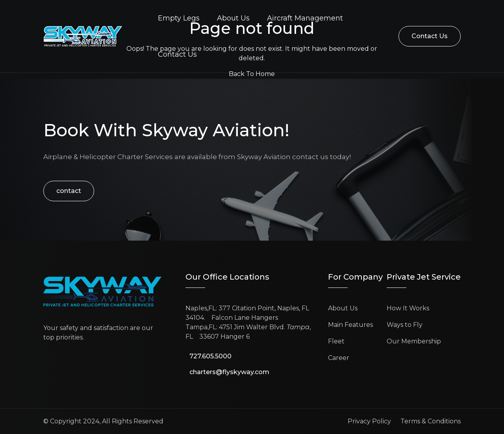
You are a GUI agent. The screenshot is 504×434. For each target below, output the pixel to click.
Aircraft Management (305, 18)
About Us (233, 18)
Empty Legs (179, 18)
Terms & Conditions (431, 421)
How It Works (408, 308)
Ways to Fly (405, 325)
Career (339, 358)
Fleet (336, 341)
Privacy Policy (369, 421)
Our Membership (414, 341)
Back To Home (252, 74)
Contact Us (177, 54)
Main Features (350, 325)
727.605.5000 (210, 356)
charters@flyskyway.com (229, 372)
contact (69, 191)
